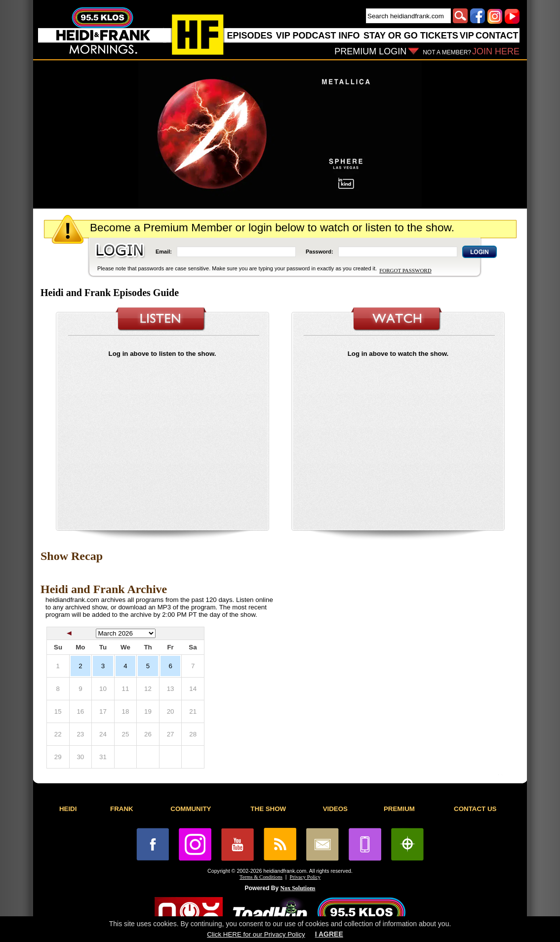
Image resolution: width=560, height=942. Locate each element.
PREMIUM (399, 809)
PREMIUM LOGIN (370, 51)
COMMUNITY (191, 809)
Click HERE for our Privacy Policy (256, 934)
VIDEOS (335, 809)
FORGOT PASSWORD (405, 270)
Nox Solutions (298, 888)
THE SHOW (268, 809)
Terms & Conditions (261, 877)
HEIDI (68, 809)
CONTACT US (475, 809)
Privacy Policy (305, 877)
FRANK (122, 809)
